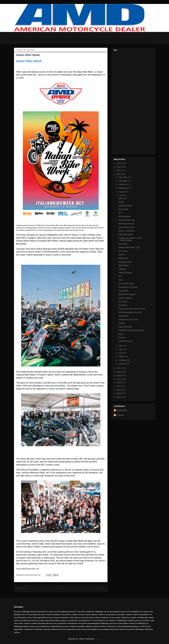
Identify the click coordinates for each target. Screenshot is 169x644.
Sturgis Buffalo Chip (127, 220)
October (122, 184)
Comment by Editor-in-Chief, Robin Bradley (130, 239)
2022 (119, 368)
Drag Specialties (125, 262)
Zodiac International (127, 231)
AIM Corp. (123, 198)
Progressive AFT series (128, 287)
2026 (119, 163)
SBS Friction (124, 266)
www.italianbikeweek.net (28, 569)
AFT (120, 213)
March (122, 356)
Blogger (97, 639)
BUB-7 (121, 280)
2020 (119, 375)
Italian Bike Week (126, 235)
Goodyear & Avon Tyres (128, 319)
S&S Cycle (123, 302)
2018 (119, 383)
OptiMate (122, 269)
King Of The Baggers (127, 294)
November (123, 181)
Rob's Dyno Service (127, 224)
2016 (119, 390)
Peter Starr (123, 244)
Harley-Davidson (125, 206)
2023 (119, 174)
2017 (119, 386)
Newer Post (21, 588)
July (121, 195)
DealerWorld (122, 410)
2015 (119, 393)
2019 (119, 379)
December (123, 177)
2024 (119, 171)
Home (61, 588)
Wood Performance (126, 227)
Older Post (100, 588)
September (124, 188)
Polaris (121, 202)
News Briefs (123, 209)
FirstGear (122, 338)
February (123, 360)
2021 (119, 372)
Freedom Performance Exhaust (131, 330)
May (121, 349)
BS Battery (123, 305)
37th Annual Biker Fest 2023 (130, 312)
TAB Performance (126, 341)
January (122, 364)
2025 (119, 167)
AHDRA (122, 255)
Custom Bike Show (126, 283)
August (122, 192)
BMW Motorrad (125, 216)
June (121, 346)
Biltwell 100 (123, 258)
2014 (119, 397)
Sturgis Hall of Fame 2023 (129, 247)
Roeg (121, 334)
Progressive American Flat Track (132, 309)
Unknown (120, 415)
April (121, 353)
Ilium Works (123, 251)
